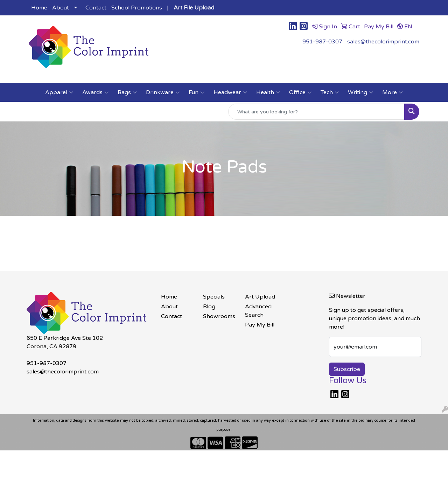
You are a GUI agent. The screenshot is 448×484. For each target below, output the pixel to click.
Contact (96, 8)
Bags (127, 92)
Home (39, 8)
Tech (330, 92)
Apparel (59, 92)
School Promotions (137, 8)
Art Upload (260, 297)
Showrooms (219, 316)
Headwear (230, 92)
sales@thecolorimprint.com (383, 42)
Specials (214, 297)
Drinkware (163, 92)
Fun (197, 92)
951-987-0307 (322, 42)
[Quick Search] (316, 112)
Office (300, 92)
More (393, 92)
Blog (209, 307)
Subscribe (347, 369)
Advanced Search (258, 311)
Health (268, 92)
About (61, 8)
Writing (360, 92)
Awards (95, 92)
